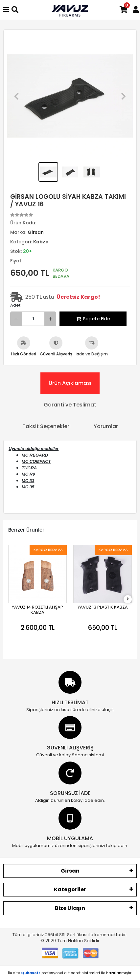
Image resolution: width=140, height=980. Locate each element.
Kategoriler (70, 889)
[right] (128, 599)
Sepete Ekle (93, 319)
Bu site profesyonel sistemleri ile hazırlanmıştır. (70, 973)
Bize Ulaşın (70, 908)
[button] (16, 96)
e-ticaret (72, 973)
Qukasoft (31, 973)
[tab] (70, 383)
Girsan (70, 871)
